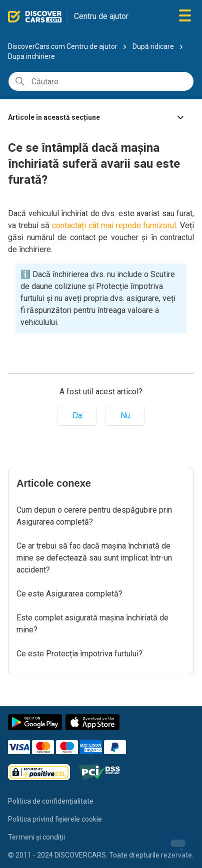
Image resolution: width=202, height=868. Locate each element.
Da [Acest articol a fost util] (77, 416)
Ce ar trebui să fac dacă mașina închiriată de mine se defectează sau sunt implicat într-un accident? (94, 558)
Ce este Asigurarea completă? (69, 594)
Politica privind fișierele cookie (55, 819)
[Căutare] (101, 81)
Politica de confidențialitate (51, 801)
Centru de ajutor (101, 16)
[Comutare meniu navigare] (185, 16)
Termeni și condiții (36, 837)
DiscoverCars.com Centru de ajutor (63, 46)
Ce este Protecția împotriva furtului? (79, 654)
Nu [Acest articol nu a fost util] (125, 416)
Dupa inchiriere (31, 56)
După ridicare (153, 46)
